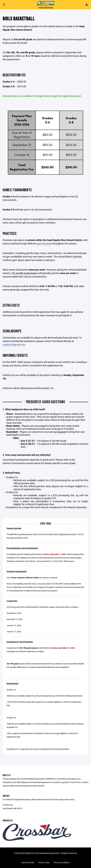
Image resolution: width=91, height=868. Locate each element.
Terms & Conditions (61, 862)
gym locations (45, 243)
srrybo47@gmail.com (14, 345)
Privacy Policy (44, 862)
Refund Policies (28, 862)
